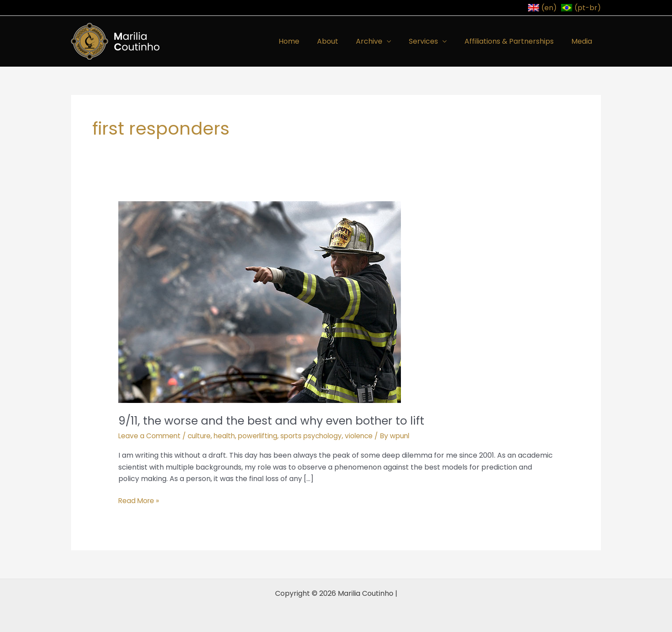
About (344, 41)
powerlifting (264, 436)
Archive (381, 41)
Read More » (140, 500)
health (228, 436)
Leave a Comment (150, 436)
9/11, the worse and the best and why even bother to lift (276, 421)
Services (432, 41)
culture (202, 436)
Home (308, 41)
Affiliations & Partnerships (514, 41)
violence (370, 436)
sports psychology (320, 436)
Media (583, 41)
